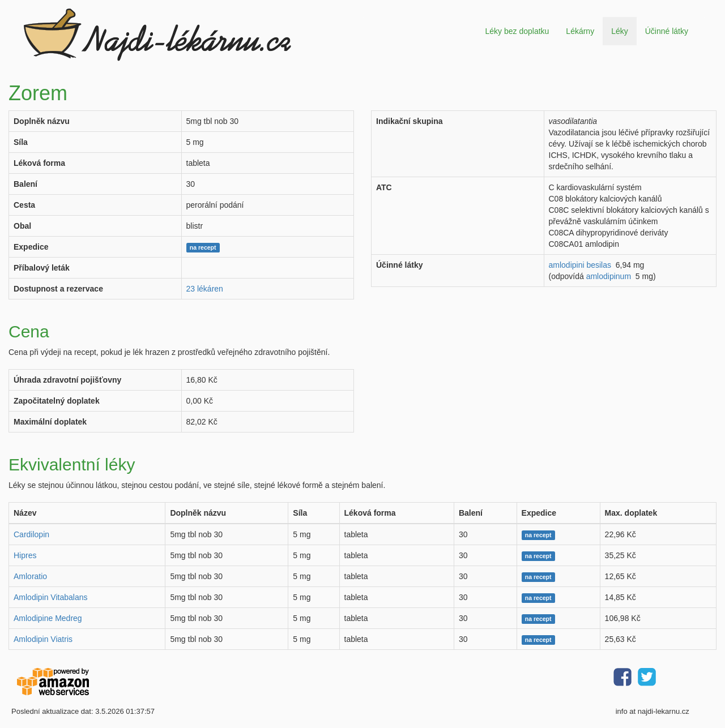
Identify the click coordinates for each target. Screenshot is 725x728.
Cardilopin (31, 534)
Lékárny (580, 31)
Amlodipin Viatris (43, 639)
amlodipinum (609, 276)
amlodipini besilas (580, 265)
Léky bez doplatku (517, 31)
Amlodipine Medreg (48, 618)
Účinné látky (667, 31)
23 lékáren (205, 289)
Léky (620, 31)
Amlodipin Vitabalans (51, 597)
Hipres (25, 555)
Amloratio (30, 576)
